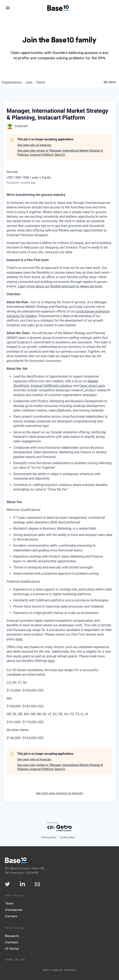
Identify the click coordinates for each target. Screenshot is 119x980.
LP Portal (12, 949)
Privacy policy (49, 837)
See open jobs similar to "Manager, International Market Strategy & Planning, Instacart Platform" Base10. (60, 153)
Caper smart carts (92, 386)
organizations (12, 82)
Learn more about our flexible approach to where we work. (60, 286)
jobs (29, 82)
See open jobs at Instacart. (35, 145)
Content (12, 942)
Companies (14, 910)
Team (9, 903)
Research (12, 936)
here (19, 639)
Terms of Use (15, 960)
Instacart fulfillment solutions (51, 386)
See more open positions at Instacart (59, 793)
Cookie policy (67, 837)
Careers (11, 916)
